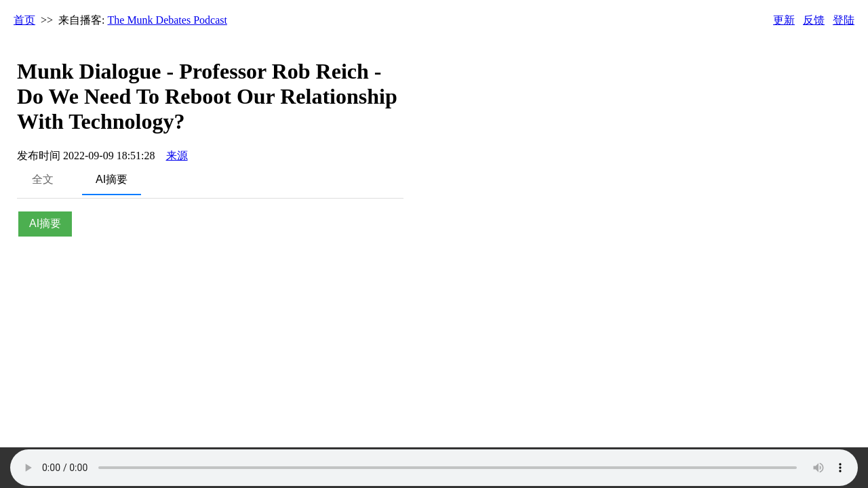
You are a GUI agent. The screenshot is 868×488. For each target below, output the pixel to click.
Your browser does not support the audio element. (434, 468)
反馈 (814, 20)
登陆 (844, 20)
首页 (24, 20)
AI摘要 (112, 179)
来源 (177, 156)
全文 (43, 179)
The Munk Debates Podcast (167, 20)
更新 (784, 20)
